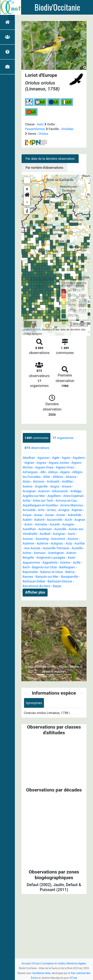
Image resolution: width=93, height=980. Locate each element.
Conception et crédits (53, 964)
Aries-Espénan (73, 496)
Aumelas (41, 524)
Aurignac (59, 534)
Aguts (66, 458)
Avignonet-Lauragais (51, 558)
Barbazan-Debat (34, 581)
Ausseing (42, 539)
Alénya (53, 472)
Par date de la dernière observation (50, 159)
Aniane (67, 486)
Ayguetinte (50, 562)
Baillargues (67, 567)
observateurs (37, 448)
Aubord (39, 520)
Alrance (71, 477)
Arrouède (29, 510)
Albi (43, 472)
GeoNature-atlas (41, 973)
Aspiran (77, 510)
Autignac (57, 543)
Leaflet (27, 329)
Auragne (68, 524)
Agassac (44, 458)
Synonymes (34, 703)
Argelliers (54, 496)
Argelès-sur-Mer (34, 496)
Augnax (80, 520)
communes (37, 438)
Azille (77, 562)
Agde (56, 458)
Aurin (71, 534)
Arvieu (51, 510)
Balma (70, 572)
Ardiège (76, 491)
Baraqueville (69, 577)
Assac (38, 515)
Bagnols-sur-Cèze (45, 567)
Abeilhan (29, 458)
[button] (27, 196)
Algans (65, 472)
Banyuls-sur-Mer (47, 577)
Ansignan (29, 491)
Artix (41, 510)
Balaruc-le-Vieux (52, 572)
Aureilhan (29, 529)
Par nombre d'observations (44, 168)
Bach (26, 567)
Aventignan (56, 553)
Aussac (28, 539)
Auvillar (80, 543)
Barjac (57, 586)
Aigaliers (79, 458)
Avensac (40, 553)
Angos (55, 486)
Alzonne (38, 481)
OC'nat (35, 964)
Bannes (28, 577)
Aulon (28, 524)
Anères (28, 486)
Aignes (41, 463)
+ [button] (27, 189)
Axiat (71, 558)
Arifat (26, 501)
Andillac (67, 481)
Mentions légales (77, 964)
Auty (69, 543)
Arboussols (60, 491)
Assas (49, 515)
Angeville (41, 486)
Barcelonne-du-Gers (36, 586)
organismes (63, 438)
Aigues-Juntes (59, 463)
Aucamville (55, 520)
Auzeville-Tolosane (56, 548)
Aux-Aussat (32, 548)
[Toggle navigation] (11, 17)
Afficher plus (35, 592)
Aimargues (30, 472)
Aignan (29, 463)
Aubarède (75, 515)
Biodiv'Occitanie (57, 7)
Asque (27, 515)
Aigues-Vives (44, 467)
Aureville (60, 529)
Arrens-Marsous (72, 505)
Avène (27, 553)
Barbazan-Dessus (60, 581)
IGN (38, 329)
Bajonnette (30, 572)
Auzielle (77, 548)
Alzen (27, 481)
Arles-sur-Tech (43, 501)
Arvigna (64, 510)
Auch (68, 520)
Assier (61, 515)
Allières (58, 477)
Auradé (55, 524)
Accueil (26, 964)
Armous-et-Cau (66, 501)
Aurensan (45, 529)
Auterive (28, 543)
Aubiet (27, 520)
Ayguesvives (31, 562)
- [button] (27, 202)
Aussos (73, 539)
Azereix (65, 562)
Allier (47, 477)
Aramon (44, 491)
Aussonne (58, 539)
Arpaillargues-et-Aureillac (40, 505)
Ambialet (53, 481)
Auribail (45, 534)
